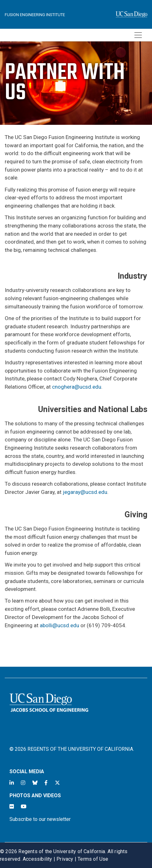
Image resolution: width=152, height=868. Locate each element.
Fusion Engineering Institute (35, 15)
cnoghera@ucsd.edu (77, 387)
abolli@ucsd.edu (59, 625)
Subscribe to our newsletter (40, 819)
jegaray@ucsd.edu (85, 492)
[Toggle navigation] (138, 35)
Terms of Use (93, 859)
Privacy (65, 859)
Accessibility (38, 859)
